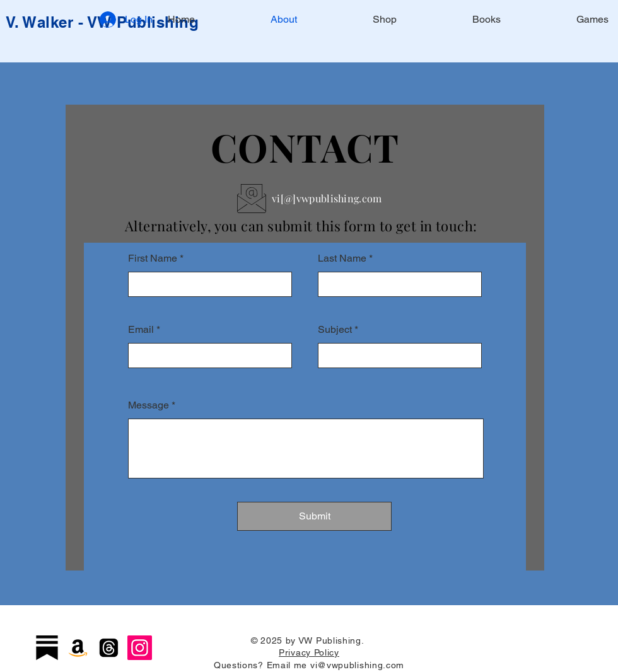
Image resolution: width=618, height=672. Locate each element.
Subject (335, 330)
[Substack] (47, 648)
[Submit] (314, 516)
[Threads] (109, 648)
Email (141, 330)
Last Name (342, 258)
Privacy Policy (309, 652)
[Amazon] (78, 648)
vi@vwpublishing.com (357, 665)
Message (149, 405)
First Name (153, 258)
